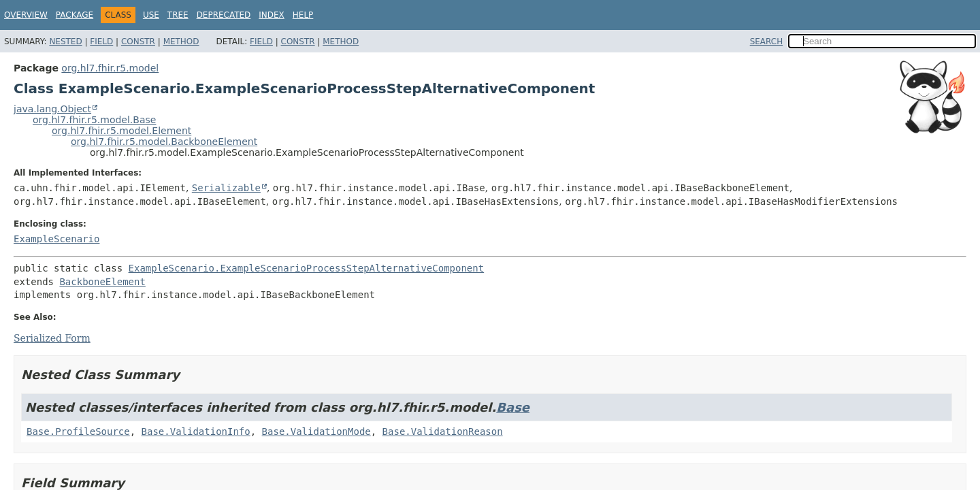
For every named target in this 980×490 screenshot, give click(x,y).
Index (272, 15)
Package (75, 15)
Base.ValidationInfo (196, 431)
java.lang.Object (52, 109)
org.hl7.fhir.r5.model (110, 68)
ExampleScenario (56, 239)
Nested (65, 42)
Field (101, 42)
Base (513, 407)
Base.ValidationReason (443, 431)
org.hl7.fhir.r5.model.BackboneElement (164, 142)
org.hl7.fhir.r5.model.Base (94, 120)
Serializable (226, 188)
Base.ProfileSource (78, 431)
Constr (138, 42)
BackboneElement (102, 282)
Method (181, 42)
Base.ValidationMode (316, 431)
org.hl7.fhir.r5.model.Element (121, 131)
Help (303, 15)
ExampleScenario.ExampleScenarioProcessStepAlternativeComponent (307, 268)
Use (151, 15)
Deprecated (224, 15)
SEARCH (767, 42)
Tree (178, 15)
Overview (26, 15)
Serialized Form (52, 338)
